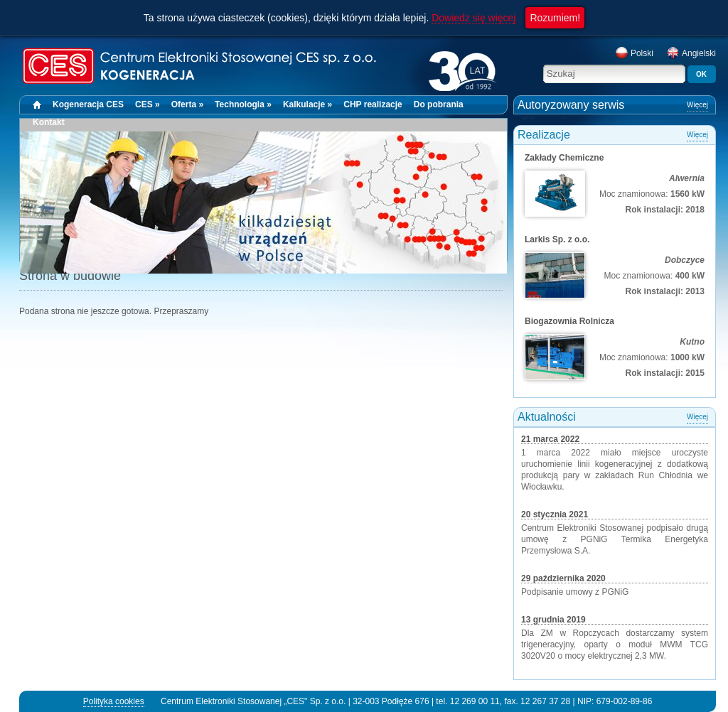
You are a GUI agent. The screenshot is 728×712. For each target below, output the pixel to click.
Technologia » (243, 104)
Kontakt (49, 122)
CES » (148, 104)
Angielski (691, 53)
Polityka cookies (114, 701)
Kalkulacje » (307, 104)
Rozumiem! (555, 18)
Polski (634, 53)
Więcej (697, 105)
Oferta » (187, 104)
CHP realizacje (373, 104)
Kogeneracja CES (88, 104)
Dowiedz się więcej (473, 18)
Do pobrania (439, 104)
